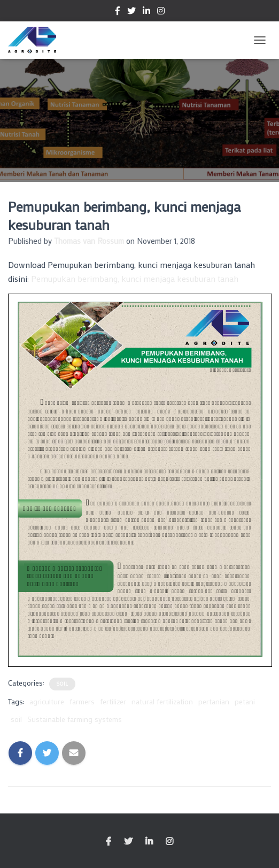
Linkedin (146, 12)
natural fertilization (162, 701)
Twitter (131, 12)
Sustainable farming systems (75, 719)
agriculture (47, 701)
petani (245, 701)
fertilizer (113, 701)
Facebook (118, 12)
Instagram (161, 12)
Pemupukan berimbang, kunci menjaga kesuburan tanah (135, 278)
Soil (62, 684)
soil (16, 719)
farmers (82, 701)
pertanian (214, 701)
